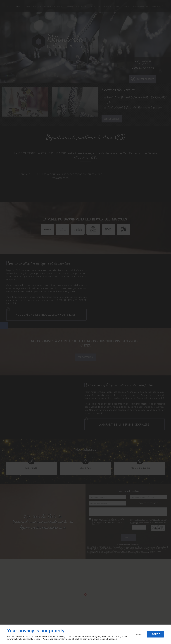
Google (103, 639)
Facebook (112, 639)
